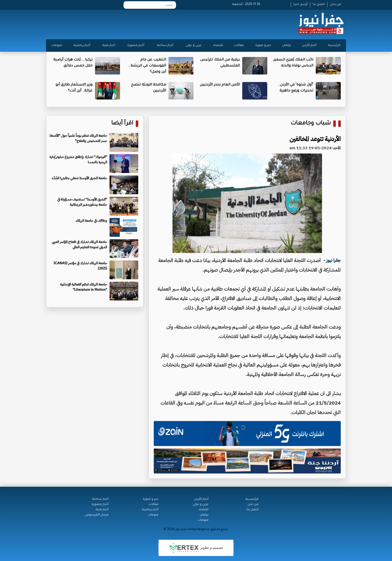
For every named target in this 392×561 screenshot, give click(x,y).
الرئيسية (334, 45)
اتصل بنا (319, 4)
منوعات (57, 45)
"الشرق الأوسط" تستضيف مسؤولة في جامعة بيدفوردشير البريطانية (82, 202)
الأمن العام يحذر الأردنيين (220, 85)
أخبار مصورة (136, 45)
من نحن (335, 4)
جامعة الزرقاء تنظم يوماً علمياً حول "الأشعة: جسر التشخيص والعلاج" (78, 138)
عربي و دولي (194, 45)
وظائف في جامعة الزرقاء (91, 221)
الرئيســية (252, 499)
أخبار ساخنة (165, 45)
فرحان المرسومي (97, 515)
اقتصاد (218, 45)
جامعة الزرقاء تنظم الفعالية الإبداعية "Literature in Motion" (83, 287)
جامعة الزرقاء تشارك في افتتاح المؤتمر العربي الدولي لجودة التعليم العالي (79, 244)
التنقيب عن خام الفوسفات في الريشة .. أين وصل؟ (147, 66)
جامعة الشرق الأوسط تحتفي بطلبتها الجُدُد (79, 178)
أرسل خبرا (300, 4)
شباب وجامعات (311, 124)
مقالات (239, 45)
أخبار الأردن (309, 45)
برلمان (287, 45)
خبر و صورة (263, 45)
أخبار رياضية (82, 45)
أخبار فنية (109, 45)
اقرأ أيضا (122, 124)
